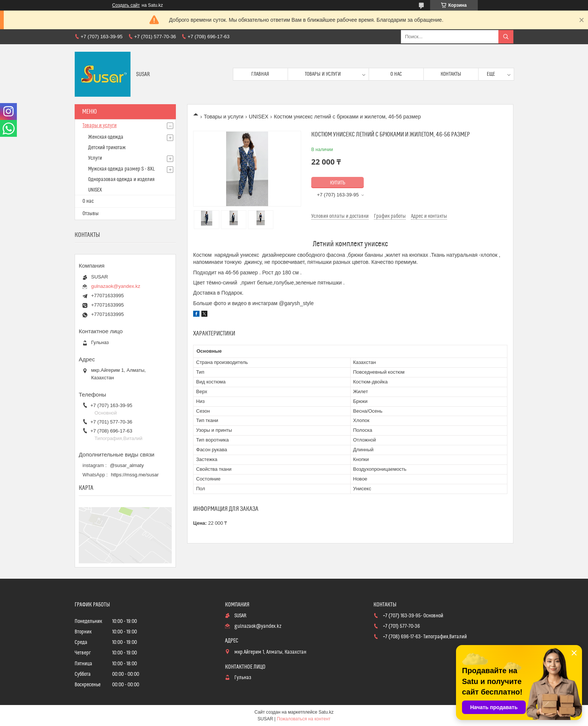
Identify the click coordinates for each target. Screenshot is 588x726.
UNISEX (259, 117)
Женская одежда (106, 137)
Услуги (95, 158)
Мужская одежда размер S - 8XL (121, 169)
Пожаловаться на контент (304, 719)
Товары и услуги (323, 74)
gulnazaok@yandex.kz (116, 286)
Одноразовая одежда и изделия (121, 180)
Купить (338, 183)
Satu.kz (326, 712)
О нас (396, 74)
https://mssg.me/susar (135, 475)
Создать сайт (126, 5)
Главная (260, 74)
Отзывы (91, 214)
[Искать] (506, 37)
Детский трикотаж (107, 148)
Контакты (451, 74)
